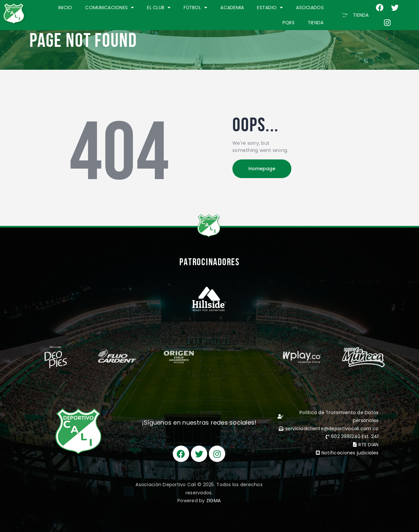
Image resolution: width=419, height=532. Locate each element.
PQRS (289, 23)
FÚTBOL (195, 8)
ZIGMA (213, 501)
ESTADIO (270, 8)
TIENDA (316, 23)
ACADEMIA (232, 8)
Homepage (262, 169)
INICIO (65, 8)
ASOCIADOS (310, 8)
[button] (355, 15)
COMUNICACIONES (109, 8)
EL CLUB (159, 8)
